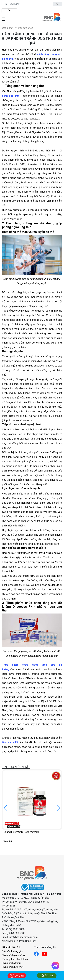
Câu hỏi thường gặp (12, 951)
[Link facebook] (38, 953)
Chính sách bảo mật (13, 967)
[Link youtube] (46, 953)
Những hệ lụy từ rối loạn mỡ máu (21, 832)
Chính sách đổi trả (12, 963)
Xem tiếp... (9, 841)
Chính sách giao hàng (13, 955)
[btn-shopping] (9, 11)
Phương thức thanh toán (15, 959)
